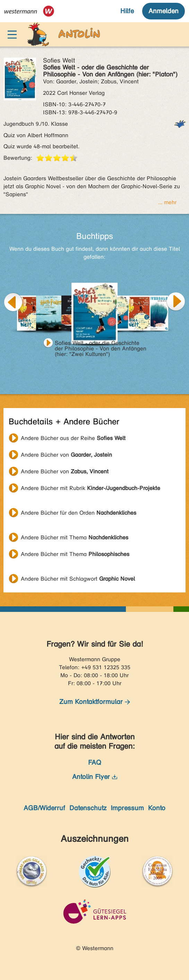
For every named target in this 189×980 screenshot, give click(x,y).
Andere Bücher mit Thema (75, 537)
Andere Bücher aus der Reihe (73, 438)
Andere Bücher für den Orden (79, 513)
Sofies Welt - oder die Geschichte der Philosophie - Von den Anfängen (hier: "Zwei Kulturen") (101, 344)
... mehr (167, 202)
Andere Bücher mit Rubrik (91, 488)
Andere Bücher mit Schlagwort (78, 579)
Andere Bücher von (66, 455)
